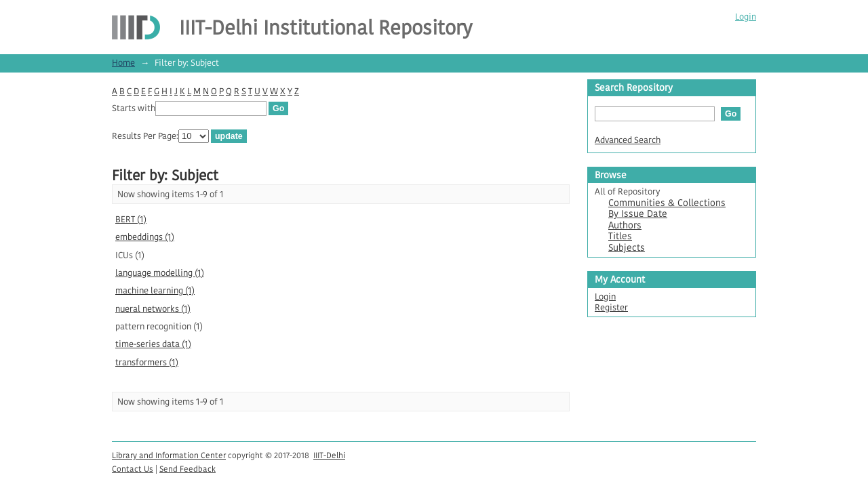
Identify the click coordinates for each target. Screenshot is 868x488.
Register (611, 307)
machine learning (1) (155, 290)
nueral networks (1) (153, 309)
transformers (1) (147, 362)
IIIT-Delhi (329, 455)
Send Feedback (188, 469)
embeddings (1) (145, 237)
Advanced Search (628, 140)
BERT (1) (131, 219)
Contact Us (133, 469)
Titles (620, 236)
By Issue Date (638, 214)
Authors (625, 225)
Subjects (627, 248)
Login (746, 17)
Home (123, 63)
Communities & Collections (667, 203)
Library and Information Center (169, 455)
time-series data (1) (153, 344)
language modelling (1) (160, 273)
